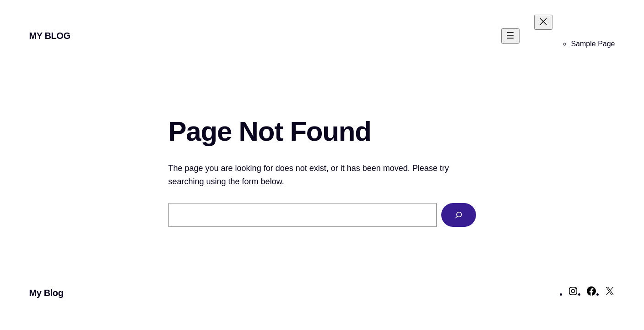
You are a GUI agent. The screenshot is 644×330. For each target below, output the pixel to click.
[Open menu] (510, 36)
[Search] (459, 215)
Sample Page (593, 44)
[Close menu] (543, 22)
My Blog (50, 36)
